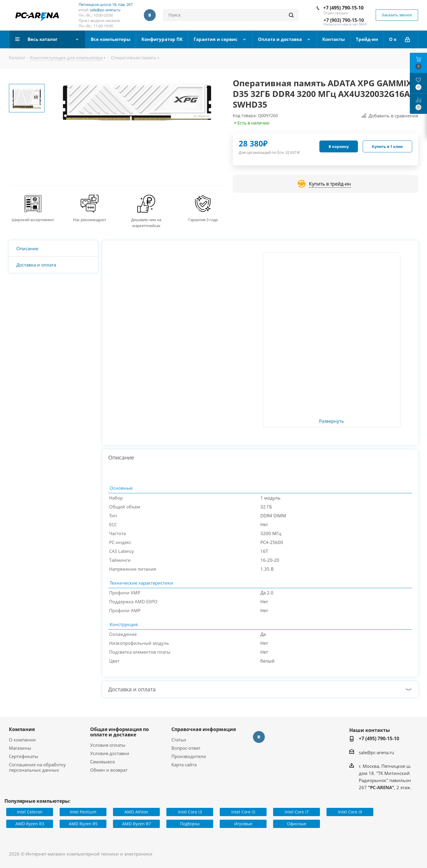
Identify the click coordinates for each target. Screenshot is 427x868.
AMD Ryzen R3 (30, 824)
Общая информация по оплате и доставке (120, 732)
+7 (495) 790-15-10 (343, 8)
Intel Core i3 (190, 812)
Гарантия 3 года (203, 220)
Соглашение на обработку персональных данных (37, 767)
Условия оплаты (108, 745)
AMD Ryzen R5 (83, 824)
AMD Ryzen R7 (137, 824)
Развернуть (332, 421)
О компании (22, 740)
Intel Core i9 (350, 812)
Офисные (297, 824)
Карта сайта (184, 765)
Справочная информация (204, 729)
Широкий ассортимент (33, 220)
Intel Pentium (83, 812)
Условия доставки (110, 753)
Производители (189, 756)
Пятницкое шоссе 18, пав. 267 (106, 4)
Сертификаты (24, 756)
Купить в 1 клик (387, 146)
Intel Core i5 (243, 812)
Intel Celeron (30, 812)
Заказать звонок (397, 15)
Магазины (20, 748)
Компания (22, 729)
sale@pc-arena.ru (105, 10)
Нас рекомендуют (90, 220)
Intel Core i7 (297, 812)
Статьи (179, 740)
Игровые (243, 824)
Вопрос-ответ (186, 748)
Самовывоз (102, 762)
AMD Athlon (136, 812)
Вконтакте (150, 15)
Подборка (190, 824)
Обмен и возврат (109, 770)
